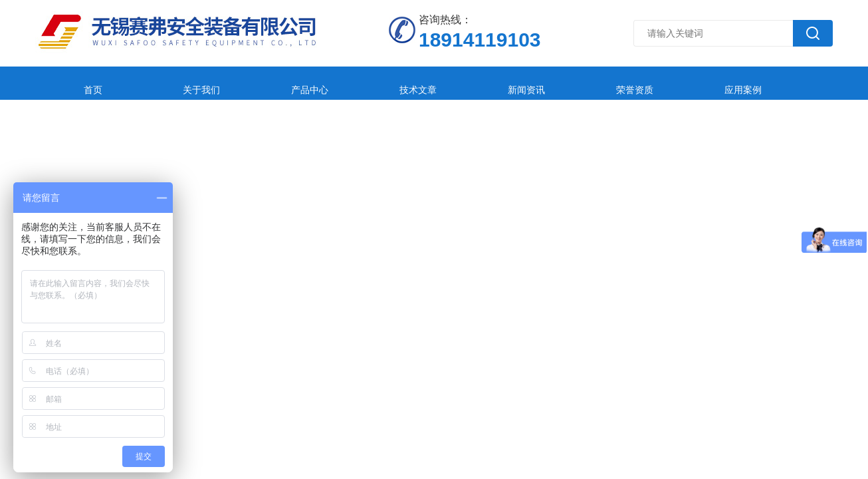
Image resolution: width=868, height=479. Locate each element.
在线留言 (699, 83)
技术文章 (345, 83)
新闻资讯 (433, 83)
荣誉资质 (522, 83)
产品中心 (257, 83)
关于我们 (168, 83)
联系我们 (787, 83)
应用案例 (610, 83)
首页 (80, 83)
